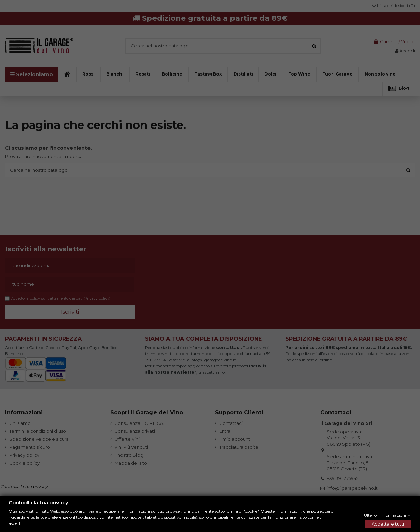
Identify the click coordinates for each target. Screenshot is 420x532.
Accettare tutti (388, 524)
